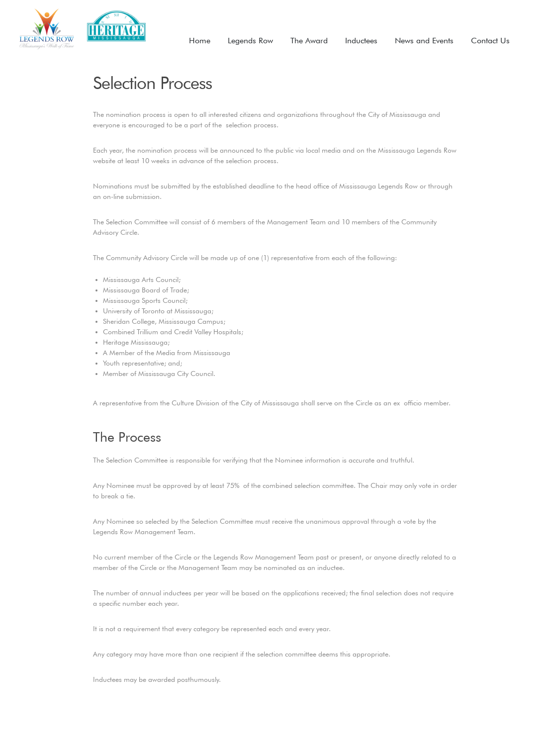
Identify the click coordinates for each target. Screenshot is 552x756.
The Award (309, 41)
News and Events (424, 41)
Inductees (361, 41)
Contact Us (490, 41)
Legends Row (250, 41)
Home (200, 41)
